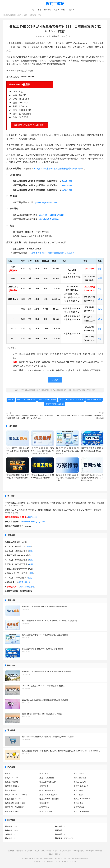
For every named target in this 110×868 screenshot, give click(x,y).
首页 (33, 10)
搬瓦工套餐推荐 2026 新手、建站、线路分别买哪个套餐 (67, 478)
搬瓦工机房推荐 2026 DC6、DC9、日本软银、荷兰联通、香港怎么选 (43, 451)
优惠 (55, 10)
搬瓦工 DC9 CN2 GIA (48, 782)
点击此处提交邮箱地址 (49, 219)
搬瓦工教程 (44, 774)
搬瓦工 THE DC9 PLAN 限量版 (71, 400)
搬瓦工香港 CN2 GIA (13, 799)
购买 (100, 269)
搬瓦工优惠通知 (80, 807)
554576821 (67, 190)
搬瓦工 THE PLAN (94, 400)
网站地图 (47, 858)
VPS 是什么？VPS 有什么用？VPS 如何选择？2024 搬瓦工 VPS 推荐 (80, 417)
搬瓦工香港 (44, 786)
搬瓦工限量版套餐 (47, 778)
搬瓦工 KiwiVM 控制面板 (49, 799)
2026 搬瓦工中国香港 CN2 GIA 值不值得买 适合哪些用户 (18, 451)
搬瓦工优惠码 (11, 790)
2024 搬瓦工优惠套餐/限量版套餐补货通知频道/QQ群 (58, 169)
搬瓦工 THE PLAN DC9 (55, 404)
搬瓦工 (11, 400)
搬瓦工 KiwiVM (80, 782)
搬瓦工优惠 (78, 795)
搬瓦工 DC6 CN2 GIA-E (83, 799)
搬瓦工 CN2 (78, 803)
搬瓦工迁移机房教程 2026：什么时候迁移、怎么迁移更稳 (67, 451)
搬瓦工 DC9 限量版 (81, 812)
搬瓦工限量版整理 (27, 587)
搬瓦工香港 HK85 (12, 812)
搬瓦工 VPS (44, 807)
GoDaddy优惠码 (78, 851)
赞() (55, 380)
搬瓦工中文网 (46, 851)
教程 (63, 10)
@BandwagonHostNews (46, 202)
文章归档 (71, 858)
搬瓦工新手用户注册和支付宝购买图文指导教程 (53, 253)
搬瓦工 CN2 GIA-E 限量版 (15, 803)
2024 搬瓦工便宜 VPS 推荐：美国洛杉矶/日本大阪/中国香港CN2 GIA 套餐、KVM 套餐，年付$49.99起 (30, 417)
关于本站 (85, 858)
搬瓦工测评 (78, 790)
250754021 (67, 181)
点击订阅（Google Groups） (52, 215)
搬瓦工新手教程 (80, 778)
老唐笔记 (20, 851)
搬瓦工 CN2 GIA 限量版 (14, 807)
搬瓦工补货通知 (11, 782)
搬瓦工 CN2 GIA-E (81, 786)
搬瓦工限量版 (79, 774)
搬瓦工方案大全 (24, 582)
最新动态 (33, 16)
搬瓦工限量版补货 (12, 786)
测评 (71, 10)
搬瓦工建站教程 (46, 812)
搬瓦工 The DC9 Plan (47, 400)
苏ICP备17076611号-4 (59, 858)
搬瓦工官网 (29, 851)
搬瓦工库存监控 (65, 851)
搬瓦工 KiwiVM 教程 (47, 790)
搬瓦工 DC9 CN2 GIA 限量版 (16, 795)
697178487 (67, 186)
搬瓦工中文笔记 (16, 16)
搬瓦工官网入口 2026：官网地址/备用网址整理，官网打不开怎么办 (92, 478)
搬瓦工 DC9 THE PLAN (26, 400)
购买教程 (47, 10)
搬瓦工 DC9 (44, 803)
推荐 (39, 10)
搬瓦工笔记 (55, 4)
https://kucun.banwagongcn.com (33, 522)
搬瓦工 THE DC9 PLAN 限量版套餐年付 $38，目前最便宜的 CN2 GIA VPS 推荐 (68, 390)
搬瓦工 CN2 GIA (12, 778)
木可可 (55, 851)
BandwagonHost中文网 (94, 851)
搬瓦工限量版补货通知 (48, 795)
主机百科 (58, 854)
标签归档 (78, 858)
